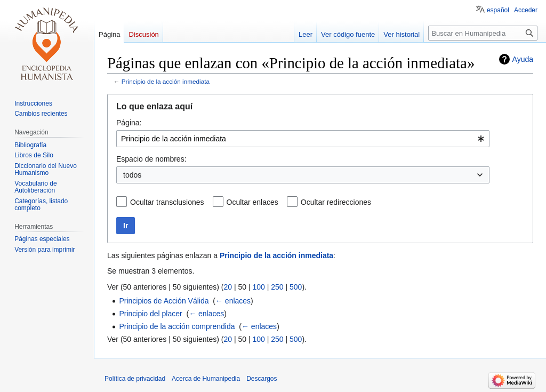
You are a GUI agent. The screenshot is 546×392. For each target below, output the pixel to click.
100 (258, 287)
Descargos (262, 379)
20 (228, 287)
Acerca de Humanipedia (206, 379)
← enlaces (233, 301)
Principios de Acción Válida (164, 301)
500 (296, 287)
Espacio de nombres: (151, 159)
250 (277, 287)
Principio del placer (150, 314)
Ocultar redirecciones (336, 202)
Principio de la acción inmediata (166, 81)
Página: (129, 123)
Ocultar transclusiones (167, 202)
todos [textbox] (132, 175)
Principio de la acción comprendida (177, 326)
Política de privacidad (135, 379)
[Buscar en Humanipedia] (483, 33)
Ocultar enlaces (252, 202)
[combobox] (303, 139)
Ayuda (523, 59)
